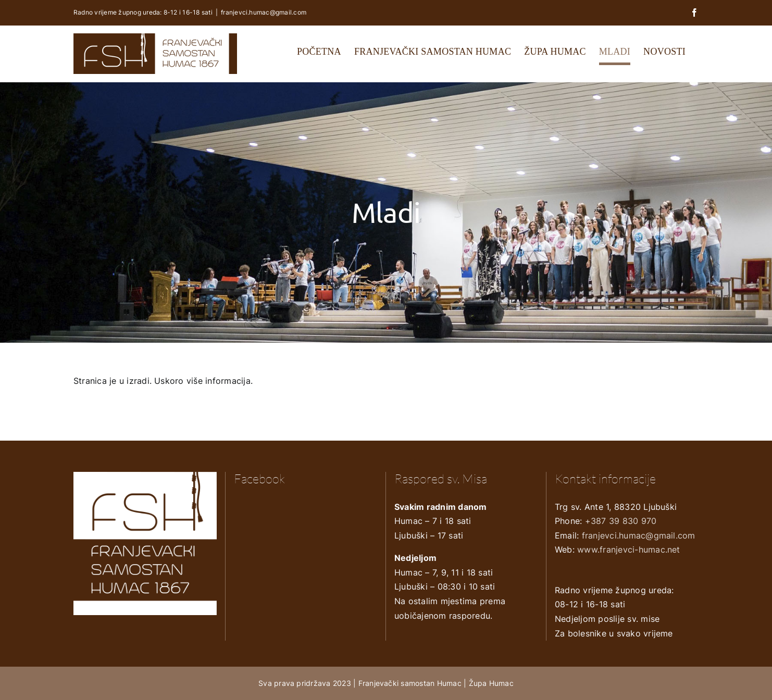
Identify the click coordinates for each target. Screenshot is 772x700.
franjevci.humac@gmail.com (264, 12)
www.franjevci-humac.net (629, 549)
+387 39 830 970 (621, 521)
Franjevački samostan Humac (410, 683)
